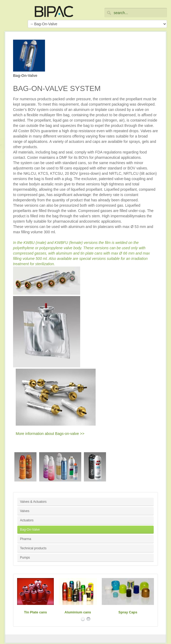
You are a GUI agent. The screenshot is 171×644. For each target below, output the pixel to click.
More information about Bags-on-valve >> (50, 434)
